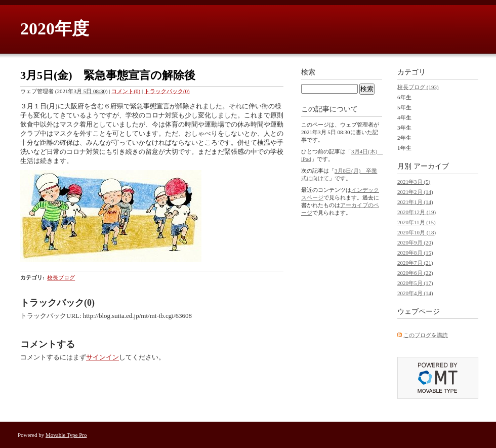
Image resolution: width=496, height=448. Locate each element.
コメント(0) (126, 91)
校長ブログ (61, 277)
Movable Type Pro (66, 435)
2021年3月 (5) (414, 182)
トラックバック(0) (167, 91)
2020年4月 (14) (415, 293)
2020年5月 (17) (415, 283)
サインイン (102, 357)
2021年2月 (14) (415, 192)
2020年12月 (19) (417, 212)
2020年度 (55, 29)
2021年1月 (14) (415, 202)
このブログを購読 (426, 335)
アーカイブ (431, 166)
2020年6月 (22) (415, 273)
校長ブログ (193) (418, 87)
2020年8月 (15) (415, 253)
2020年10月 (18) (417, 232)
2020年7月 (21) (415, 263)
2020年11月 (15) (417, 222)
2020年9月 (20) (415, 242)
